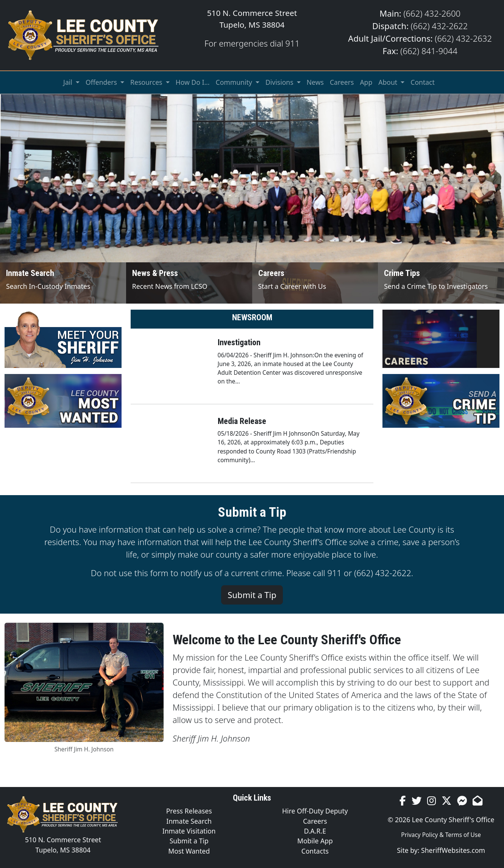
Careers (342, 82)
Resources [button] (147, 82)
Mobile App (315, 841)
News (315, 82)
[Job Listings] (315, 283)
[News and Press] (189, 283)
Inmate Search (189, 821)
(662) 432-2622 (439, 26)
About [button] (389, 82)
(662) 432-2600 (432, 13)
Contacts (315, 851)
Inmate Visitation (189, 831)
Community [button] (235, 82)
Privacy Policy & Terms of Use (441, 835)
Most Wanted (189, 851)
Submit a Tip (252, 595)
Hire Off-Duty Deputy (315, 811)
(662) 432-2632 (463, 38)
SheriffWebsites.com (453, 850)
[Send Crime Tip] (441, 283)
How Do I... (193, 82)
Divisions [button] (280, 82)
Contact (423, 82)
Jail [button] (69, 82)
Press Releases (189, 811)
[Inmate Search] (63, 283)
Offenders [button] (102, 82)
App (366, 82)
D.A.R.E (315, 831)
